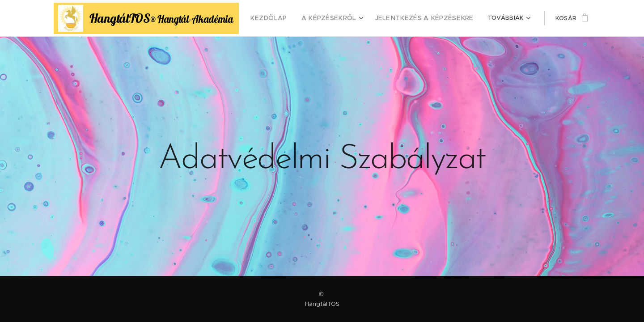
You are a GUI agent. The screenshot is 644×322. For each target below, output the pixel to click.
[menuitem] (285, 18)
